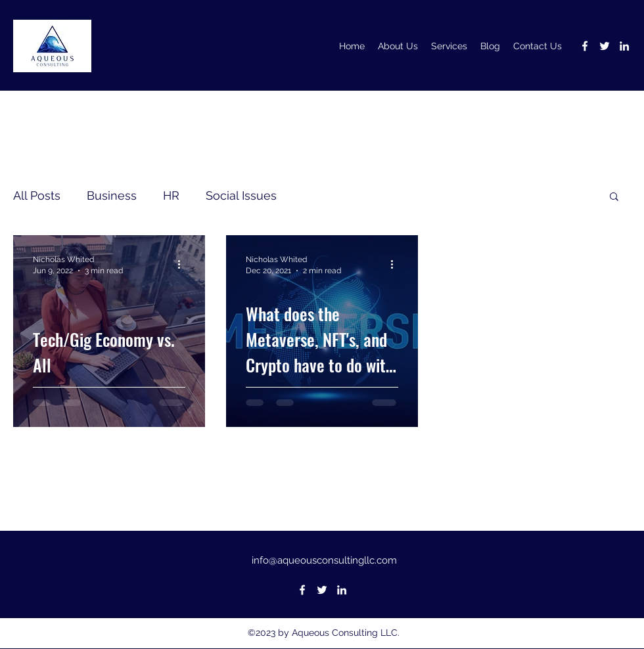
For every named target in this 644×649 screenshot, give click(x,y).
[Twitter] (605, 46)
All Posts (37, 195)
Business (112, 195)
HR (171, 195)
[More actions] (183, 264)
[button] (614, 197)
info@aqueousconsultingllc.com (324, 560)
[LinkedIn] (624, 46)
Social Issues (241, 195)
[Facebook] (585, 46)
